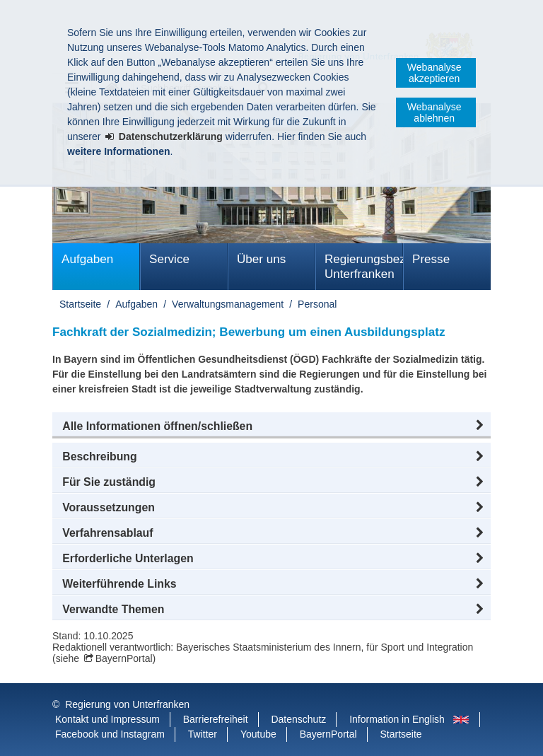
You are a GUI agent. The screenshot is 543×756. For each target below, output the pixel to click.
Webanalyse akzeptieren (434, 73)
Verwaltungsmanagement (228, 304)
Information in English (397, 719)
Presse (431, 259)
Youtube (258, 734)
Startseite (80, 304)
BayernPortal (124, 658)
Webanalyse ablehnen (434, 112)
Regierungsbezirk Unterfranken (364, 267)
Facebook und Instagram (110, 734)
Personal (317, 304)
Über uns (261, 259)
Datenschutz (298, 719)
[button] (271, 426)
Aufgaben (87, 259)
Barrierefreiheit (216, 719)
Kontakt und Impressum (107, 719)
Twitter (203, 734)
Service (169, 259)
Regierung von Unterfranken (127, 704)
